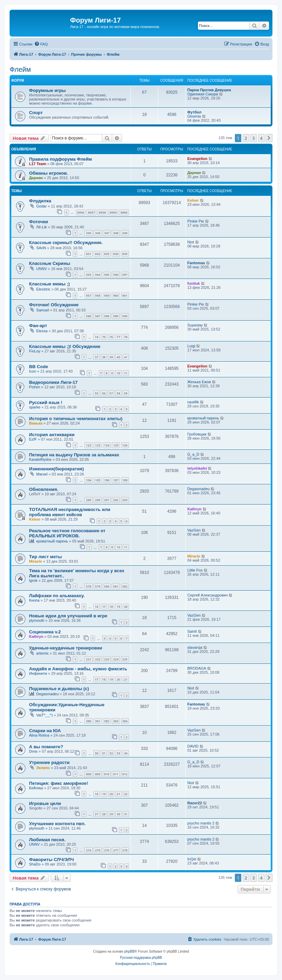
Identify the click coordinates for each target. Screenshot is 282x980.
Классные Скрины (50, 263)
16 (96, 607)
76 (111, 337)
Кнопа (34, 600)
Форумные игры (47, 90)
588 (107, 316)
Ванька (36, 423)
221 (88, 659)
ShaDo (35, 864)
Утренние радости (49, 762)
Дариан (36, 178)
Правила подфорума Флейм (61, 159)
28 (104, 814)
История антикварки (52, 435)
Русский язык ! (46, 402)
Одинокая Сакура (203, 94)
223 (107, 659)
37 (96, 357)
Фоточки (38, 222)
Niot (191, 242)
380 (88, 721)
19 (118, 607)
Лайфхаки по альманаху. (57, 596)
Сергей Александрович (207, 595)
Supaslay (195, 325)
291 (107, 500)
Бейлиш (36, 788)
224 (116, 659)
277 (116, 850)
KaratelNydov (40, 459)
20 (126, 607)
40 (118, 357)
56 (104, 393)
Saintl (192, 631)
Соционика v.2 (45, 632)
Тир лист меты (45, 557)
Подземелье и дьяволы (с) (59, 689)
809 (98, 774)
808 (88, 774)
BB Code (39, 367)
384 (125, 721)
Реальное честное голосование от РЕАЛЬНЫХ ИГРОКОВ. (67, 533)
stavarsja (195, 647)
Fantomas (196, 263)
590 (125, 316)
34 (126, 753)
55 (96, 393)
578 (88, 586)
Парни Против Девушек (209, 90)
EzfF (33, 439)
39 (111, 357)
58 (118, 393)
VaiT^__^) (44, 715)
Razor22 (195, 803)
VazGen (194, 530)
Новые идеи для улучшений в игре (68, 616)
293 (125, 500)
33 (118, 753)
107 (116, 480)
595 (107, 275)
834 (116, 254)
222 (98, 659)
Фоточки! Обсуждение (54, 305)
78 (126, 337)
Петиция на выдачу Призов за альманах (74, 455)
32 (111, 753)
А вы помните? (46, 747)
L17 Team (38, 164)
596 (116, 275)
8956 (81, 212)
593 (88, 275)
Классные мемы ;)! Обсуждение (65, 346)
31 (104, 753)
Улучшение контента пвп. (57, 824)
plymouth (37, 620)
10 (118, 373)
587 (98, 316)
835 (125, 254)
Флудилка (40, 201)
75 (104, 337)
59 (126, 393)
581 (116, 586)
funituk (194, 283)
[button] (269, 138)
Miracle (36, 561)
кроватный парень (203, 418)
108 (125, 480)
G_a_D (193, 454)
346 (98, 233)
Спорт (36, 113)
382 (107, 721)
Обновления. (44, 489)
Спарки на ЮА (45, 731)
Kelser (193, 200)
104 (88, 480)
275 (98, 850)
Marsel (42, 474)
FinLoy (35, 351)
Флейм (20, 69)
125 (116, 445)
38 (104, 357)
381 (98, 721)
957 (88, 296)
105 (98, 480)
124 (107, 445)
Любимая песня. (47, 840)
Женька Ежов (199, 382)
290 (98, 500)
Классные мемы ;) (49, 284)
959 (107, 296)
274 (88, 850)
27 (96, 814)
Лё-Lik (42, 227)
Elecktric (43, 289)
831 (88, 254)
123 (98, 445)
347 (107, 233)
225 (125, 659)
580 (107, 586)
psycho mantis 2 (201, 823)
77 (118, 337)
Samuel (43, 310)
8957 (91, 212)
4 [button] (261, 138)
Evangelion (197, 159)
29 (111, 814)
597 (125, 275)
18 (111, 607)
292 (116, 500)
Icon (33, 371)
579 (98, 586)
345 (88, 233)
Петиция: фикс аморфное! (59, 783)
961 (125, 296)
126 (125, 445)
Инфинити (38, 673)
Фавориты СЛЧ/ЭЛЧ (51, 860)
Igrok (33, 580)
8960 (124, 212)
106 (107, 480)
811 (116, 774)
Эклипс (43, 768)
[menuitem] (41, 44)
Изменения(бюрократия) (56, 469)
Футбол (194, 112)
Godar (42, 206)
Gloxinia (194, 116)
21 (126, 679)
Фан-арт (38, 326)
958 (98, 296)
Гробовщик (197, 434)
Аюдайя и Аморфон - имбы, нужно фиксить (78, 669)
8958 (102, 212)
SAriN (41, 248)
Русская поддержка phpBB (141, 958)
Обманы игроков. (49, 173)
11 (126, 373)
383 (116, 721)
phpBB (130, 951)
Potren (35, 387)
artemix (42, 653)
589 (116, 316)
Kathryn (194, 509)
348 (116, 233)
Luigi (191, 346)
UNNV (42, 269)
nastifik (193, 402)
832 (98, 254)
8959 (113, 212)
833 (107, 254)
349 (125, 233)
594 (98, 275)
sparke (35, 407)
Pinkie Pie (196, 221)
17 (104, 607)
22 (126, 794)
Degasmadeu (198, 489)
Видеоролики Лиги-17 (53, 382)
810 (107, 774)
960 (116, 296)
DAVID (193, 746)
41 (126, 357)
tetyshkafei (197, 468)
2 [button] (246, 138)
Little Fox (195, 570)
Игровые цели (45, 803)
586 (88, 316)
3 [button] (253, 138)
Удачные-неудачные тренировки (66, 648)
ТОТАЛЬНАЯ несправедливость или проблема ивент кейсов (70, 512)
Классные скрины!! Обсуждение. (66, 243)
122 (88, 445)
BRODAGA (197, 668)
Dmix (33, 751)
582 (125, 586)
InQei (192, 859)
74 (96, 337)
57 (111, 393)
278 (125, 850)
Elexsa (42, 331)
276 (107, 850)
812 (125, 774)
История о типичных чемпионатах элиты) (76, 419)
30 (96, 753)
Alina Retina (39, 735)
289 (88, 500)
